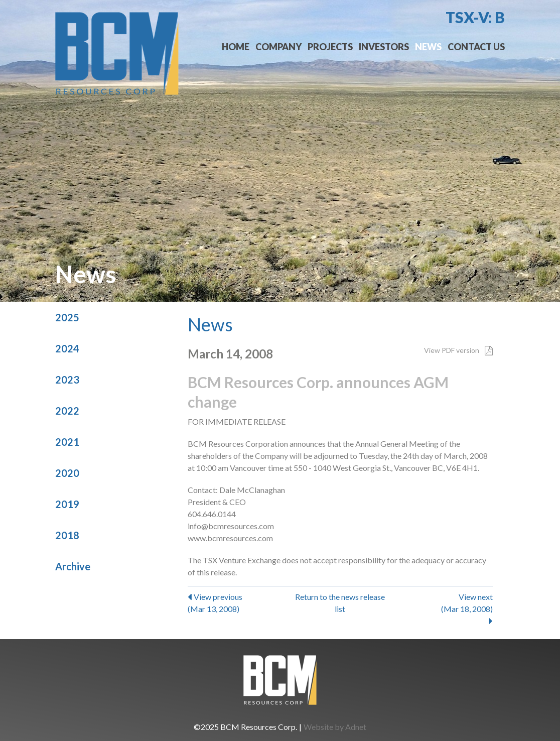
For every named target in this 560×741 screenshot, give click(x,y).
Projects (330, 47)
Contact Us (476, 47)
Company (278, 47)
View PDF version (458, 350)
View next (442, 609)
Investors (384, 47)
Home (236, 47)
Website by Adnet (335, 727)
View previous (239, 603)
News (428, 47)
